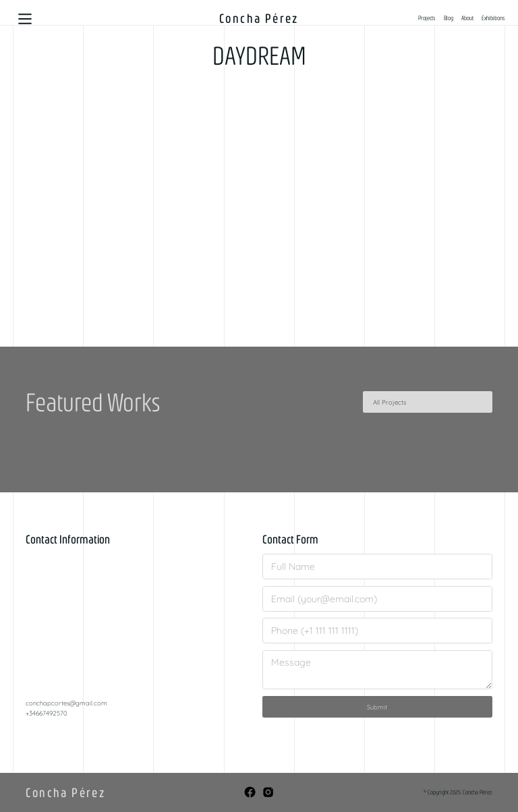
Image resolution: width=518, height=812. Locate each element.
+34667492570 (47, 713)
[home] (259, 19)
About (467, 18)
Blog (449, 18)
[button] (25, 19)
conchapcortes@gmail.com (66, 703)
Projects (427, 18)
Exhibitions (493, 18)
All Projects (390, 402)
